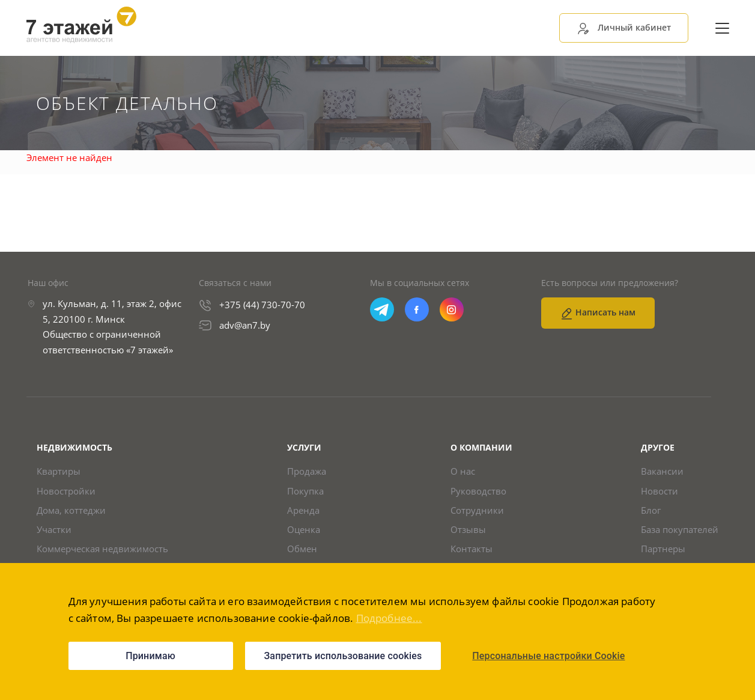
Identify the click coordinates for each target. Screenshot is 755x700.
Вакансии (662, 474)
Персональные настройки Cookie (548, 656)
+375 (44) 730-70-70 (262, 307)
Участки (54, 534)
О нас (463, 474)
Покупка (305, 494)
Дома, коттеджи (71, 514)
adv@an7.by (245, 327)
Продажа (307, 474)
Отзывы (468, 534)
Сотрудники (477, 514)
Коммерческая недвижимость (102, 554)
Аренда (303, 514)
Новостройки (66, 494)
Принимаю (150, 656)
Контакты (471, 554)
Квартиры (59, 474)
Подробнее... (389, 618)
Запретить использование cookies (343, 656)
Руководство (478, 494)
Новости (659, 494)
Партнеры (663, 554)
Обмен (302, 554)
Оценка (304, 534)
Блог (651, 514)
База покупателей (680, 534)
